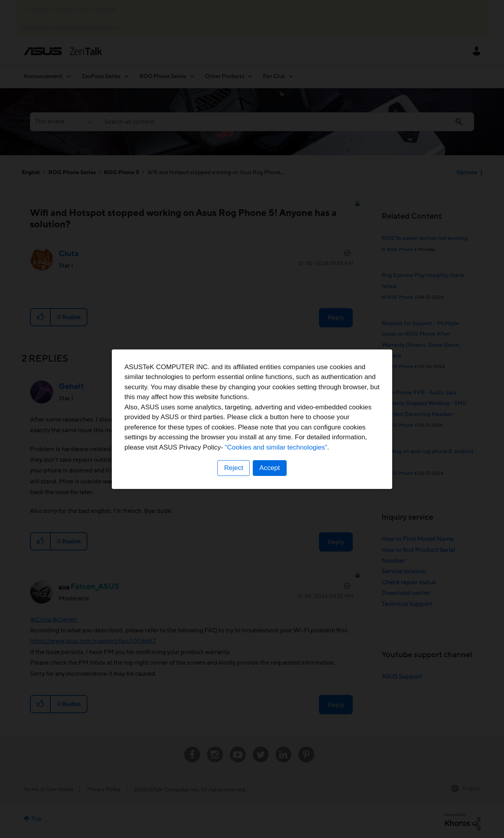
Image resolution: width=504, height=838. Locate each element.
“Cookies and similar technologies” (276, 447)
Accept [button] (270, 468)
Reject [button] (233, 468)
